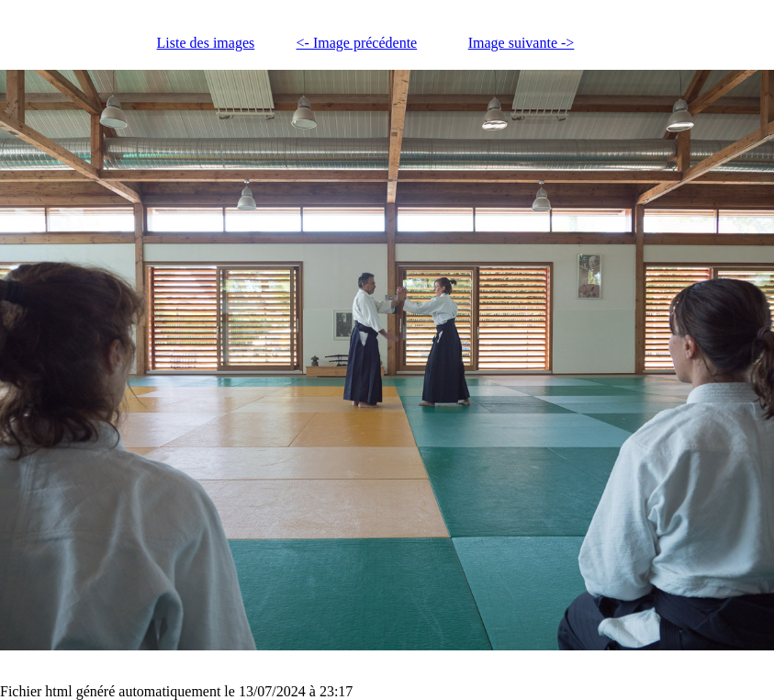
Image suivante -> (522, 43)
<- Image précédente (357, 43)
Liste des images (206, 43)
